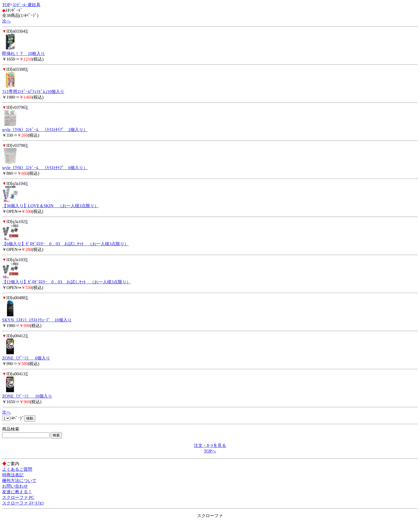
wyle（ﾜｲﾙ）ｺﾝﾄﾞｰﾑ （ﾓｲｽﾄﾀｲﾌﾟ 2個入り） (45, 130)
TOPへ (210, 451)
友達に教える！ (17, 492)
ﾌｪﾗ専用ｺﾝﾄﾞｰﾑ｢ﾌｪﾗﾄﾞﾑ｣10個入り (33, 92)
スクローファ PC (18, 497)
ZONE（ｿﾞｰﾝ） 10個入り (27, 396)
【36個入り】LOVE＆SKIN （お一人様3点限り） (50, 206)
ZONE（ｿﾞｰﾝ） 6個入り (26, 358)
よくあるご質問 (17, 469)
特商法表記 (13, 475)
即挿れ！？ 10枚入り (24, 53)
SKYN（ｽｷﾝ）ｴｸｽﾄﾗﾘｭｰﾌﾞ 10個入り (37, 320)
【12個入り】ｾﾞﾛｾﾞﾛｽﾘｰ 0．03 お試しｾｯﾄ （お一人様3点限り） (66, 282)
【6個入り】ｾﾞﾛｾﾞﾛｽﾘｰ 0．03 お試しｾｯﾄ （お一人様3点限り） (65, 244)
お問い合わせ (15, 486)
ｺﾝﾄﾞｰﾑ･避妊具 (27, 5)
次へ (6, 21)
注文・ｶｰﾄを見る (210, 445)
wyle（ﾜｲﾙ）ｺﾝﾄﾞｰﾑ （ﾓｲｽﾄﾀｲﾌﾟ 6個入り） (45, 168)
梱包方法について (19, 481)
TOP (6, 5)
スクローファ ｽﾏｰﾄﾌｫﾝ (23, 503)
